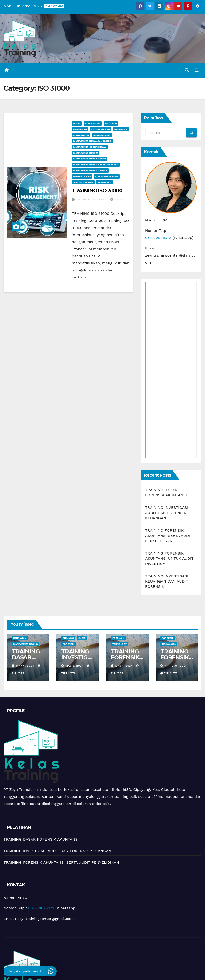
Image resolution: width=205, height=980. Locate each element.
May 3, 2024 (75, 666)
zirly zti (169, 673)
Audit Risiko (93, 123)
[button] (187, 70)
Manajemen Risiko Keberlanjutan (96, 165)
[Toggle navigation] (197, 70)
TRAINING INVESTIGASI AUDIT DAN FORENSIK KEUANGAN (167, 513)
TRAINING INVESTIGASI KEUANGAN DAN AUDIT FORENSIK (167, 581)
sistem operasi (83, 182)
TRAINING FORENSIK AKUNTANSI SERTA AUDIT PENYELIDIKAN (169, 536)
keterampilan (101, 129)
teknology (119, 644)
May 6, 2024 (26, 666)
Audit (77, 123)
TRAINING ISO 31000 (97, 190)
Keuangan (121, 129)
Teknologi (105, 182)
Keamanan (80, 129)
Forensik (69, 644)
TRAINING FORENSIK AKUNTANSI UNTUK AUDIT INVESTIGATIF (169, 558)
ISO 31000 (111, 123)
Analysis (68, 638)
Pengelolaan (82, 176)
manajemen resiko (86, 153)
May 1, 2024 (124, 666)
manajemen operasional (90, 147)
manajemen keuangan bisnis (92, 141)
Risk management (107, 176)
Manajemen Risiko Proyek (90, 170)
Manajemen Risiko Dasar (89, 159)
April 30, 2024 (176, 666)
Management (102, 135)
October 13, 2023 (92, 200)
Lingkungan (81, 135)
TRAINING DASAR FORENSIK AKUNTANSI (41, 839)
